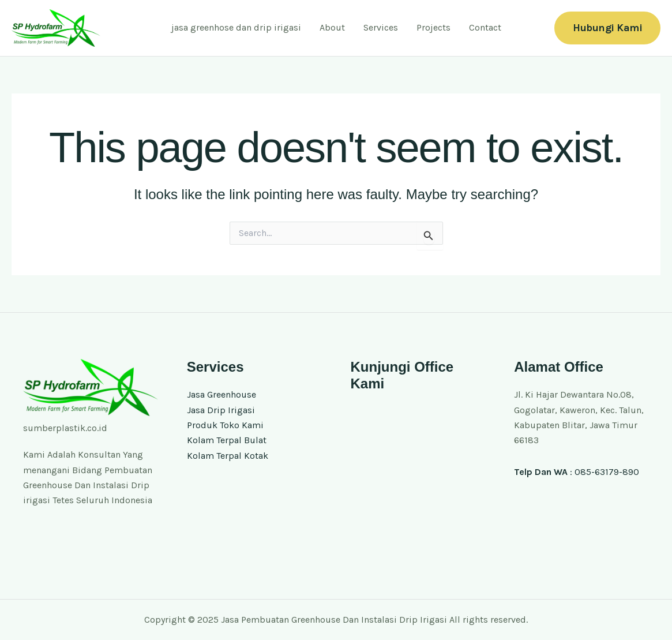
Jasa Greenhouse (222, 394)
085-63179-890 (607, 472)
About (332, 27)
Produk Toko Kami (225, 425)
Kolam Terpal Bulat (227, 440)
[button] (607, 28)
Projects (433, 27)
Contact (485, 27)
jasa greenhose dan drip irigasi (236, 27)
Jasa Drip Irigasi (221, 410)
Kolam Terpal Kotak (228, 456)
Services (381, 27)
